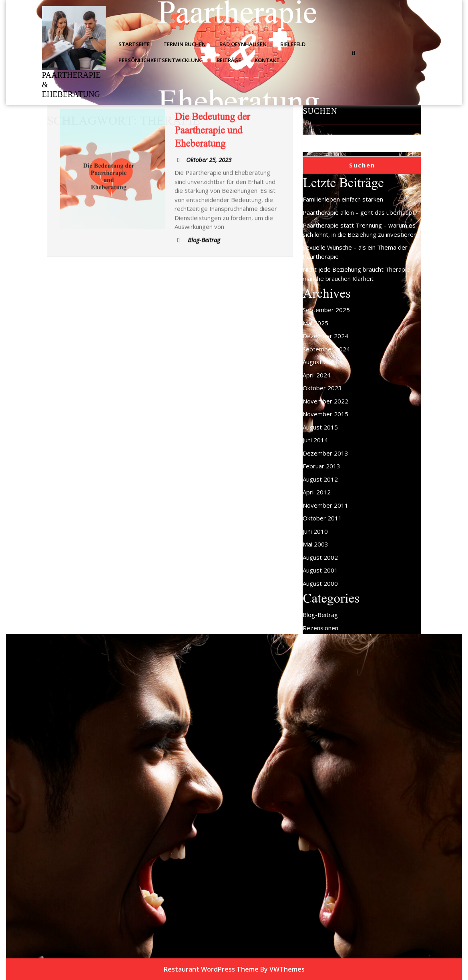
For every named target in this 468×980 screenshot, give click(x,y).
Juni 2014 (315, 440)
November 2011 (325, 505)
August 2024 (320, 362)
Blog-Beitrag (320, 615)
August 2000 (320, 583)
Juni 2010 (315, 531)
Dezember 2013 (325, 453)
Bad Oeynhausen (243, 44)
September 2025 (326, 310)
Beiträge (229, 60)
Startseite (134, 44)
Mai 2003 (315, 544)
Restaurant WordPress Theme (211, 969)
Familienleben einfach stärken (343, 199)
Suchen (320, 111)
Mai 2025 (315, 323)
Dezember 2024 (325, 336)
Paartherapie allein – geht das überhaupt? (360, 212)
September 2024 (326, 349)
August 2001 (320, 570)
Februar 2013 (321, 466)
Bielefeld (293, 44)
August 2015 (320, 427)
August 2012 (320, 479)
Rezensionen (320, 628)
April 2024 (317, 375)
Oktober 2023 (322, 388)
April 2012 (317, 492)
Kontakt (267, 60)
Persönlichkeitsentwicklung (161, 60)
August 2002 (320, 557)
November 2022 (325, 401)
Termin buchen (185, 44)
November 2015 (325, 414)
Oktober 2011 (322, 518)
